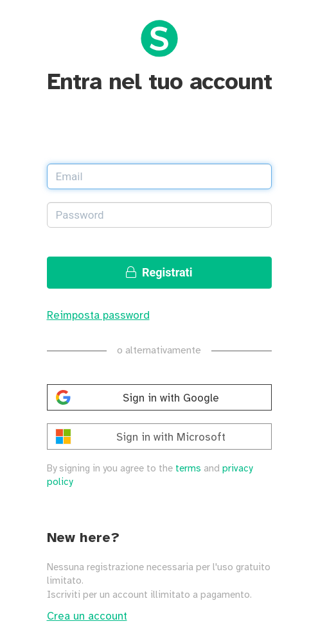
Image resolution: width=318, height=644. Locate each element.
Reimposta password (98, 316)
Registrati (159, 272)
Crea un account (87, 616)
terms (188, 469)
